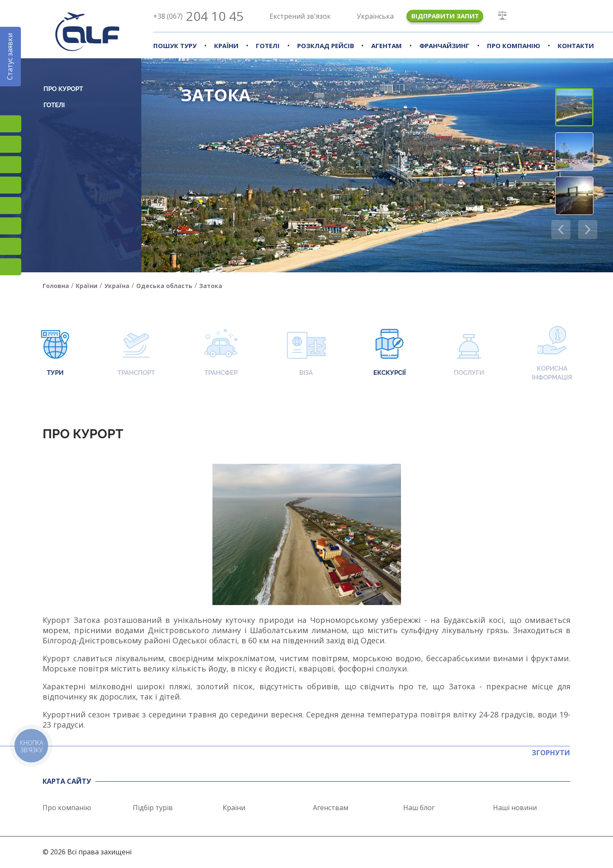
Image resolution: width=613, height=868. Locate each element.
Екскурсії (390, 353)
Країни (226, 46)
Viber (11, 226)
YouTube (11, 185)
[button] (588, 230)
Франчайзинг (444, 46)
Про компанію (514, 46)
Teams (11, 246)
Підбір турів (153, 808)
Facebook (11, 144)
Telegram (11, 267)
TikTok (11, 165)
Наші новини (515, 808)
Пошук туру (175, 46)
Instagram (11, 124)
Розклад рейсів (326, 46)
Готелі (268, 46)
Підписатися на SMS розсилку (11, 206)
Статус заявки (10, 57)
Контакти (576, 46)
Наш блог (419, 808)
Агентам (387, 46)
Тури (55, 353)
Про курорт (63, 89)
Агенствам (331, 808)
